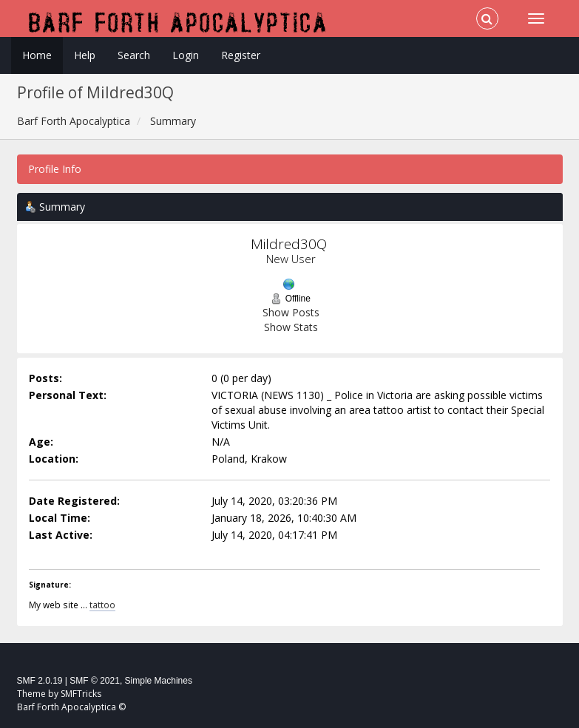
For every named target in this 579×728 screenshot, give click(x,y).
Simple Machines (159, 681)
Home (37, 55)
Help (85, 55)
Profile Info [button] (55, 169)
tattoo (102, 605)
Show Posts (291, 312)
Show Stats (291, 327)
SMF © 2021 (95, 681)
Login (186, 55)
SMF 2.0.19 (40, 681)
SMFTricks (81, 694)
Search (134, 55)
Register (241, 55)
